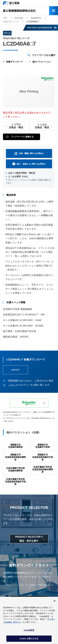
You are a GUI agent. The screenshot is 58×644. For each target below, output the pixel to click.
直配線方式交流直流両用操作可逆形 (43, 457)
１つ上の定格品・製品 (42, 126)
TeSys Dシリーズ (11, 22)
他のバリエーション (42, 62)
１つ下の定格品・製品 (16, 126)
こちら (12, 385)
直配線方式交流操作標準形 (15, 446)
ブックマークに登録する (22, 137)
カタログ (15, 370)
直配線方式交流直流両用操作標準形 (15, 457)
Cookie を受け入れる (29, 640)
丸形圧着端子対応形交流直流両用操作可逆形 (15, 482)
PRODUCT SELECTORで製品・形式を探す (29, 539)
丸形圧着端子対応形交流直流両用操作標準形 (43, 469)
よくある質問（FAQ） (19, 176)
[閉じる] (54, 602)
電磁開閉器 (36, 18)
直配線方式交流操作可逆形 (43, 446)
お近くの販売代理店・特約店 (22, 173)
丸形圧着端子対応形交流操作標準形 (15, 469)
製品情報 (19, 18)
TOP (5, 18)
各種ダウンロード (14, 62)
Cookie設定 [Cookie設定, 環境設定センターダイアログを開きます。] (29, 631)
